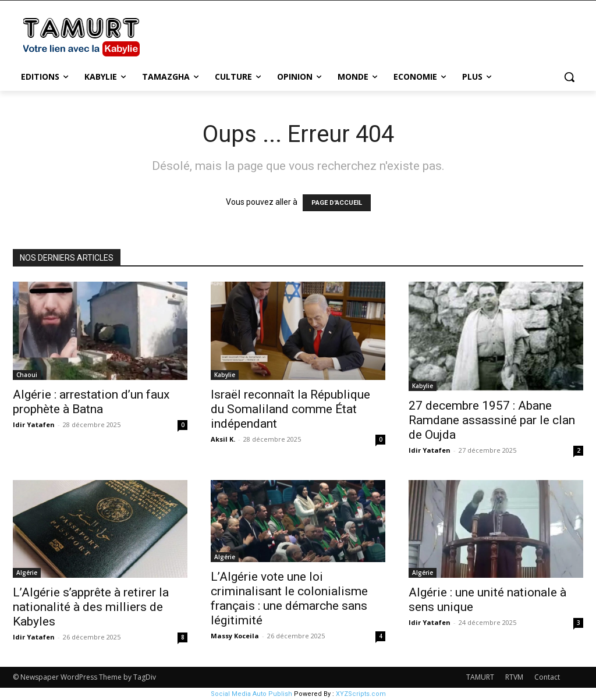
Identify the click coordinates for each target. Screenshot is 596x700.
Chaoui (27, 375)
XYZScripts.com (361, 694)
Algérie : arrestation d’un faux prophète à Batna (91, 402)
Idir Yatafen (34, 424)
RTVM (514, 677)
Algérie (27, 573)
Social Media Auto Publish (251, 694)
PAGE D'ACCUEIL (337, 203)
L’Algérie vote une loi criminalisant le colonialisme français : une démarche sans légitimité (289, 598)
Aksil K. (223, 439)
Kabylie (225, 375)
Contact (547, 677)
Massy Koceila (235, 636)
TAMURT (480, 677)
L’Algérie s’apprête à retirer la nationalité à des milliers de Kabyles (91, 607)
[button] (569, 77)
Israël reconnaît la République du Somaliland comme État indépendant (290, 409)
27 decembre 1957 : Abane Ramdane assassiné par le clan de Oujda (492, 420)
